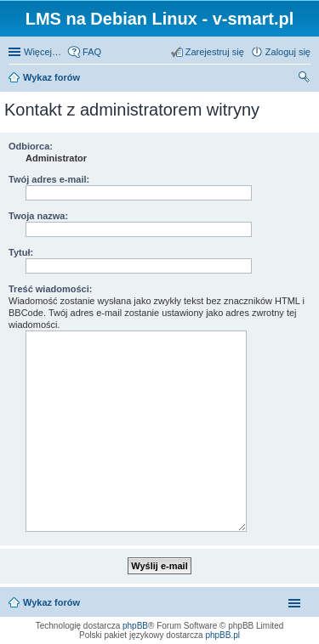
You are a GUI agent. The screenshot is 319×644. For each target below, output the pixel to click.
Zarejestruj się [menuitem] (215, 52)
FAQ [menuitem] (92, 52)
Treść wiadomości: (50, 289)
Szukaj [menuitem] (305, 79)
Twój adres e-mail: (49, 179)
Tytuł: (21, 252)
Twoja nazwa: (38, 216)
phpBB (135, 626)
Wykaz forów (51, 77)
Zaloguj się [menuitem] (288, 52)
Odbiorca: (31, 146)
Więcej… (43, 52)
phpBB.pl (222, 635)
